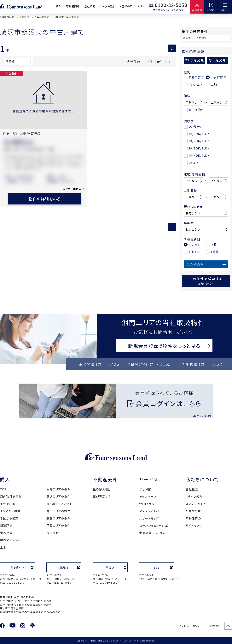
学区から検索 (9, 518)
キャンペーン (148, 496)
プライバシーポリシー (190, 626)
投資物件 (53, 533)
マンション (195, 84)
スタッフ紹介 (107, 6)
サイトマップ (194, 525)
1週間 (215, 252)
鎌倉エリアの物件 (58, 518)
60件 (168, 62)
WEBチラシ (147, 504)
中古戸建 (6, 533)
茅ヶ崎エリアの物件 (60, 504)
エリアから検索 (10, 511)
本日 (214, 244)
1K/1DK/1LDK (199, 134)
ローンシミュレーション (154, 525)
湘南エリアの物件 (58, 489)
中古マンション (10, 540)
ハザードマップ (149, 518)
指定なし (195, 244)
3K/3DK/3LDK (199, 148)
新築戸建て (196, 77)
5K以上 (194, 163)
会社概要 (90, 6)
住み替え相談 (102, 489)
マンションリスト (150, 511)
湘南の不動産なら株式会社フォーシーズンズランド (113, 641)
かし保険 (145, 489)
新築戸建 (6, 525)
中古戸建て (218, 77)
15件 (149, 62)
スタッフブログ (195, 504)
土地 (214, 84)
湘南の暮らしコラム (152, 533)
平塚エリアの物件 (58, 525)
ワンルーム (196, 126)
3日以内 (194, 252)
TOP (3, 489)
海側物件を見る (11, 496)
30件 (159, 62)
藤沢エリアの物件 (58, 496)
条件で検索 (8, 504)
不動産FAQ (193, 518)
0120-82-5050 (171, 5)
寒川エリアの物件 (58, 511)
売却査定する (102, 496)
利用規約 (215, 626)
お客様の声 (126, 6)
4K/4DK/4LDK (199, 155)
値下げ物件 (196, 110)
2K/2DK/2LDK (199, 141)
